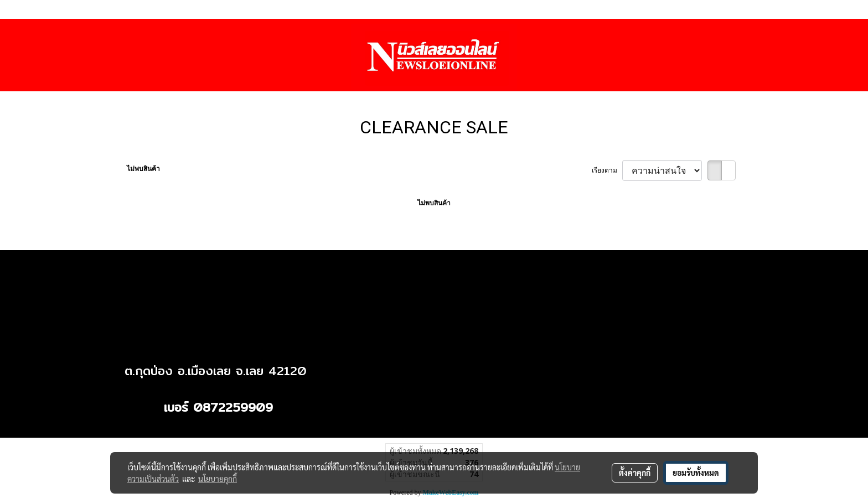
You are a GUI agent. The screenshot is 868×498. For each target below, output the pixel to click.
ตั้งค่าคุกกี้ (635, 473)
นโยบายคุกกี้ (218, 479)
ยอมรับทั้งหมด (696, 473)
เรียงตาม (607, 170)
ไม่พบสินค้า (143, 169)
